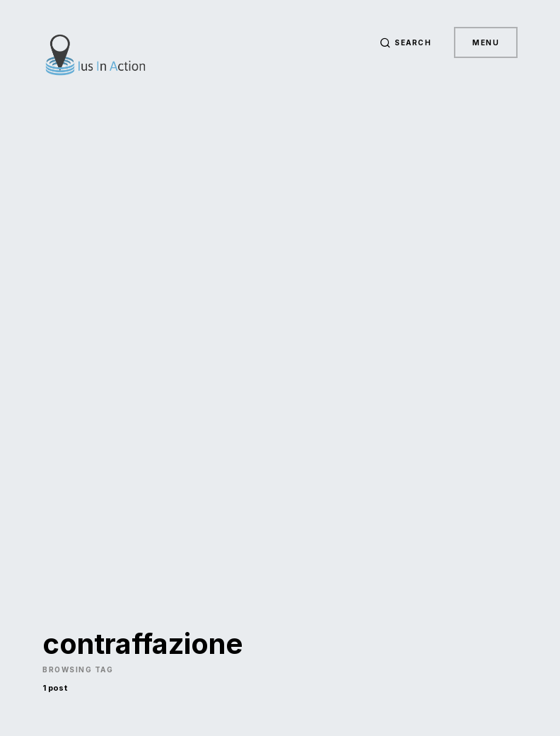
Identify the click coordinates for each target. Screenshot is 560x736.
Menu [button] (486, 42)
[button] (406, 42)
